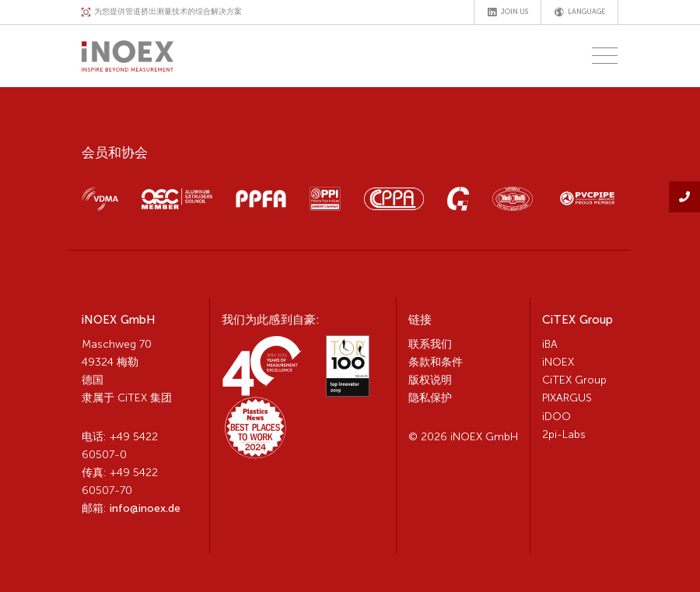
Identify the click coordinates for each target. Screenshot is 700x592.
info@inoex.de (145, 508)
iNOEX (558, 362)
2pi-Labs (564, 434)
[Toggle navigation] (600, 56)
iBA (550, 344)
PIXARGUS (567, 398)
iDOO (556, 417)
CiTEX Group (574, 380)
